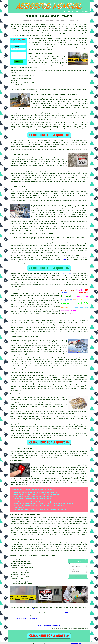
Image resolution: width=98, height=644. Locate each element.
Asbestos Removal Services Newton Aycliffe (32, 556)
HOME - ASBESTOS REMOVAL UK (49, 625)
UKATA (64, 259)
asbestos (53, 149)
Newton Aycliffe (67, 274)
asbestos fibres (76, 71)
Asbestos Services (40, 631)
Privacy (87, 631)
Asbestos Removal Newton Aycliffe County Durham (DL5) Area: (32, 25)
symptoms (85, 89)
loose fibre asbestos (42, 172)
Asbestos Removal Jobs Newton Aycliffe (23, 609)
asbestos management (44, 239)
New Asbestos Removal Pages (20, 631)
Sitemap (11, 631)
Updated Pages (31, 631)
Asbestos (31, 57)
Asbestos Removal (50, 631)
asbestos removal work (43, 141)
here (52, 552)
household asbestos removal (35, 520)
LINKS (68, 12)
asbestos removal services (75, 548)
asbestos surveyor (25, 200)
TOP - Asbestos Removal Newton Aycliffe (24, 618)
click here (73, 466)
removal (56, 118)
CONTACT (78, 12)
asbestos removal (21, 34)
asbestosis (62, 64)
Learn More (74, 643)
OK (80, 643)
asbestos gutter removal (37, 525)
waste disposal (32, 230)
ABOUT (73, 12)
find (15, 543)
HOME (64, 12)
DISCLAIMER (85, 12)
